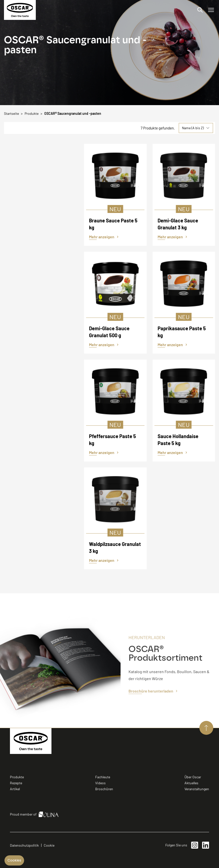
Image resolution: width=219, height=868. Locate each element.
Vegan (45, 186)
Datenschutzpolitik (24, 845)
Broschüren (104, 789)
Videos (100, 783)
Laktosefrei (45, 179)
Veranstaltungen (197, 789)
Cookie (49, 845)
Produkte (17, 777)
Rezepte (16, 783)
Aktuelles (191, 783)
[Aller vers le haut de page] (206, 728)
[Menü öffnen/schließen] (211, 10)
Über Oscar (193, 777)
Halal (45, 172)
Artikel (15, 789)
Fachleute (103, 777)
